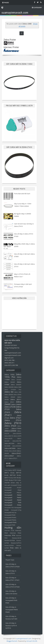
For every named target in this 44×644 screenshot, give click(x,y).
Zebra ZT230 (10, 407)
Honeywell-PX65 (10, 525)
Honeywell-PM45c (10, 520)
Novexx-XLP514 (16, 543)
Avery (6, 470)
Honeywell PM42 (13, 495)
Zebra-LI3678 (17, 436)
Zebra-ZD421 (16, 453)
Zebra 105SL (10, 375)
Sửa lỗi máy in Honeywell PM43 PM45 (12, 610)
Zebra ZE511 (16, 399)
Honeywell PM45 (13, 500)
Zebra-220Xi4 (10, 431)
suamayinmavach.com (13, 353)
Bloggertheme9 (12, 641)
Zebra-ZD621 (9, 456)
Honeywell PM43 (13, 497)
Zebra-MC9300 (10, 448)
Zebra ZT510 (13, 420)
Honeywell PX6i (9, 508)
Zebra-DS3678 (17, 434)
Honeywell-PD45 (10, 515)
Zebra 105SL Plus (13, 376)
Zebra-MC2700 (17, 441)
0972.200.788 (10, 360)
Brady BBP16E (16, 473)
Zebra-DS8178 (9, 436)
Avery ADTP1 (13, 470)
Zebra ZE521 (9, 402)
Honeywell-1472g (16, 510)
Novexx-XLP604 (9, 545)
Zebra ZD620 (10, 397)
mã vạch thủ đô (32, 641)
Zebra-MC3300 (9, 443)
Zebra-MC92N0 (17, 446)
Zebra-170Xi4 (16, 428)
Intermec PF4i (10, 535)
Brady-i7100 (13, 480)
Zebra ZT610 (13, 423)
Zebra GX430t (9, 387)
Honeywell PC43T (13, 488)
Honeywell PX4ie (13, 505)
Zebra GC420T (16, 380)
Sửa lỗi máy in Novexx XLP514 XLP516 (11, 626)
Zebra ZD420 (9, 395)
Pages (6, 2)
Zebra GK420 (10, 382)
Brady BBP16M (10, 475)
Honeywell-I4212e (10, 513)
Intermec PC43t (9, 531)
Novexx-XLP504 (10, 540)
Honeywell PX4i (13, 502)
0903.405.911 (9, 363)
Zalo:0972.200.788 (11, 365)
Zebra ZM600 (16, 404)
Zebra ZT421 (15, 418)
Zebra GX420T (16, 385)
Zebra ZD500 (17, 395)
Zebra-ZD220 (13, 451)
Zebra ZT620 (10, 426)
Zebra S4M (18, 387)
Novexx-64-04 (17, 538)
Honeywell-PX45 (10, 522)
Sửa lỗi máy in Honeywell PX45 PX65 (11, 600)
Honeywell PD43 (13, 490)
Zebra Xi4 (9, 392)
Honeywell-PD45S (10, 518)
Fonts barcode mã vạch (22, 194)
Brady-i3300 (13, 478)
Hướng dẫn (13, 528)
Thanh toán (10, 560)
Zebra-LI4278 (8, 438)
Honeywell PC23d (16, 485)
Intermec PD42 (16, 533)
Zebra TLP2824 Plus (13, 390)
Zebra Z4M (18, 392)
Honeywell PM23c (13, 493)
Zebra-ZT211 (13, 458)
